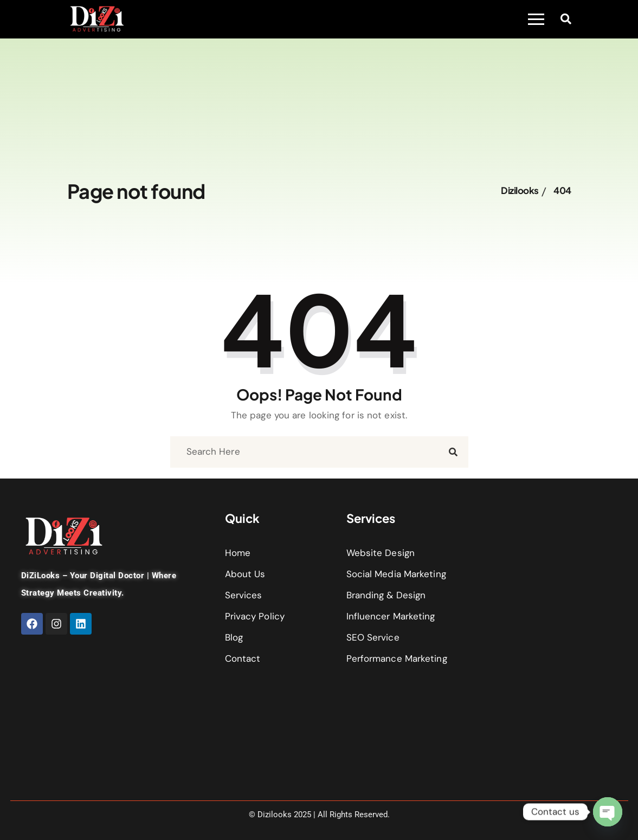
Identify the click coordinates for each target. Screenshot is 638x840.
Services (244, 595)
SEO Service (373, 637)
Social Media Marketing (396, 574)
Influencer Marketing (391, 616)
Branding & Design (386, 595)
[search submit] (453, 452)
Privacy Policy (255, 616)
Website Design (381, 553)
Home (238, 553)
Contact (243, 658)
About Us (245, 574)
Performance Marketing (397, 658)
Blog (234, 637)
